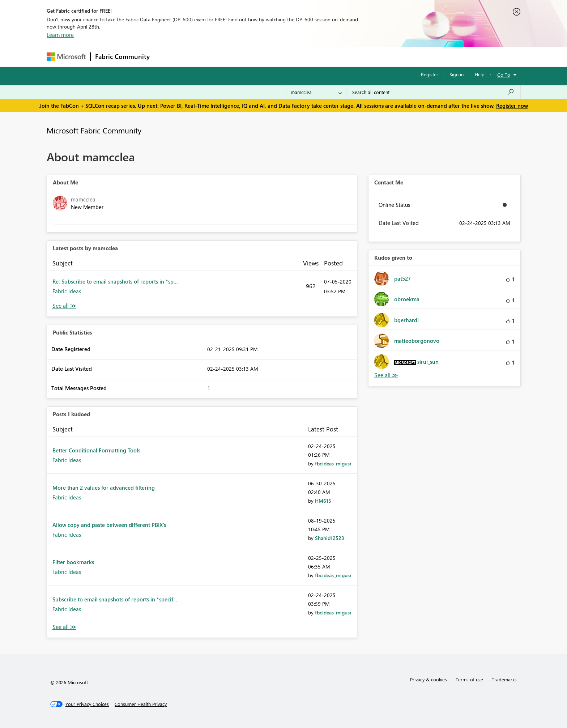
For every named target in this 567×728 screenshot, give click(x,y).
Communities (260, 57)
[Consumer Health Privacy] (141, 704)
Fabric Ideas (67, 291)
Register (430, 74)
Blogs (292, 57)
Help (480, 74)
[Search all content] (433, 92)
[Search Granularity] (316, 92)
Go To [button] (504, 75)
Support (351, 57)
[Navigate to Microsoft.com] (66, 57)
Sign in (457, 74)
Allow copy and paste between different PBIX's (109, 525)
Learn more (60, 35)
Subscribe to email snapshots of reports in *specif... (115, 599)
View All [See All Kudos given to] (386, 375)
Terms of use (469, 679)
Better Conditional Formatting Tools (96, 450)
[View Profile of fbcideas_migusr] (333, 463)
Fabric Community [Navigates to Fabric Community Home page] (122, 56)
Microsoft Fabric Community (94, 130)
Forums (166, 57)
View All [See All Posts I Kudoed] (64, 627)
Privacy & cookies (429, 679)
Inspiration (198, 57)
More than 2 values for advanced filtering (104, 488)
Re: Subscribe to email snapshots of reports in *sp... (115, 281)
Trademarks (504, 679)
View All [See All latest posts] (64, 306)
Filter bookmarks (73, 562)
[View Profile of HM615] (323, 501)
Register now (512, 106)
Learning (320, 57)
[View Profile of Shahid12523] (330, 538)
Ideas (228, 57)
